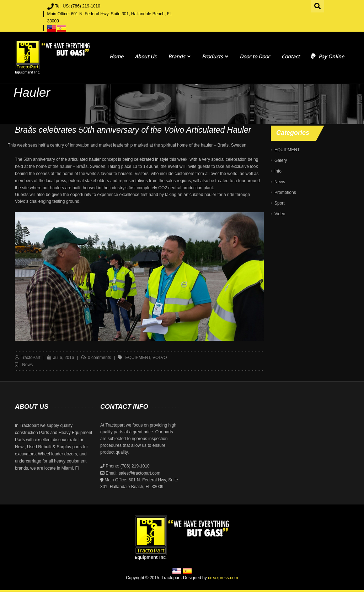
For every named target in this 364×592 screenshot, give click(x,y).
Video (280, 214)
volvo (160, 358)
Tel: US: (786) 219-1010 (78, 6)
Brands (179, 56)
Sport (280, 203)
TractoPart (31, 358)
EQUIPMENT (287, 150)
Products (215, 56)
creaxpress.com (223, 578)
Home (116, 56)
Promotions (285, 192)
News (27, 365)
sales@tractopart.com (140, 473)
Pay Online (328, 56)
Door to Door (255, 56)
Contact (291, 56)
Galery (281, 160)
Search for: (318, 5)
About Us (146, 56)
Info (278, 171)
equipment (138, 358)
